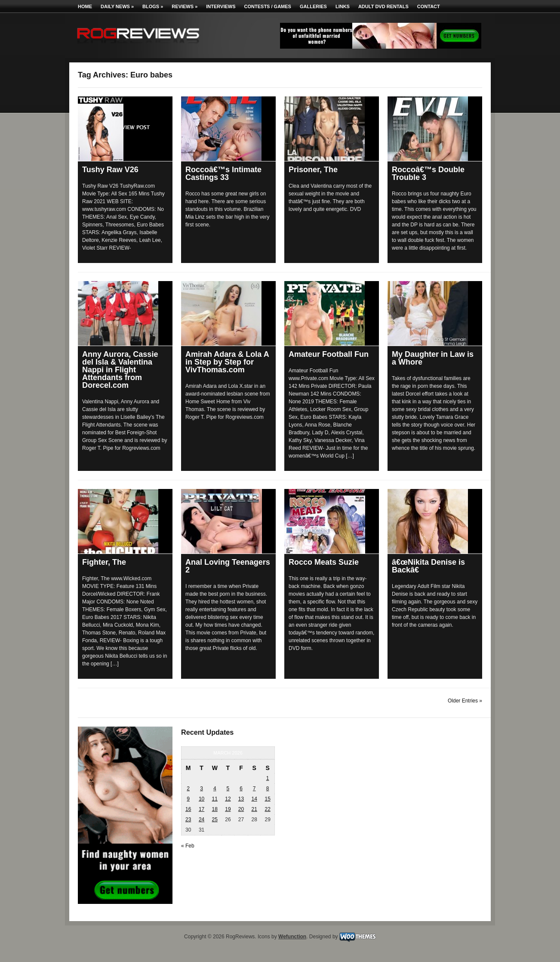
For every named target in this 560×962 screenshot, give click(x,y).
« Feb (188, 846)
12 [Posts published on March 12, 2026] (228, 799)
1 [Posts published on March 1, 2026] (268, 778)
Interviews (221, 6)
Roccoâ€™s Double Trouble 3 (428, 173)
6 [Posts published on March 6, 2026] (241, 789)
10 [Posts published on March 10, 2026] (202, 799)
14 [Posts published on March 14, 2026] (254, 799)
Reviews (185, 6)
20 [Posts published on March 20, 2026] (241, 809)
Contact (429, 6)
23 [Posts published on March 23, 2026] (188, 820)
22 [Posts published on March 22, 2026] (267, 809)
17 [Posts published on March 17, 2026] (202, 809)
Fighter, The (104, 562)
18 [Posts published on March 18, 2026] (215, 809)
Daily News (117, 6)
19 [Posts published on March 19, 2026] (228, 809)
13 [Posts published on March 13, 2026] (241, 799)
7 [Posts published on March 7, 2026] (254, 789)
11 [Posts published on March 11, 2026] (215, 799)
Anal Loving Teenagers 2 (228, 566)
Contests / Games (268, 6)
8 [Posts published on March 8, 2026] (268, 789)
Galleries (313, 6)
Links (343, 6)
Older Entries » (465, 701)
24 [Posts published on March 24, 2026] (202, 820)
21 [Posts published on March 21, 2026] (254, 809)
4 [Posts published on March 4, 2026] (215, 789)
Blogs (153, 6)
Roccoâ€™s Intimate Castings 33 (223, 173)
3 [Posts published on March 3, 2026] (202, 789)
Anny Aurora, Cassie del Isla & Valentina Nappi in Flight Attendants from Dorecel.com (120, 370)
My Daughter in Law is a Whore (433, 358)
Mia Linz (195, 217)
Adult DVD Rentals (383, 6)
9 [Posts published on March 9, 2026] (188, 799)
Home (85, 6)
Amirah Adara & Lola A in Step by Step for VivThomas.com (227, 362)
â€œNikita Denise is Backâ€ (428, 566)
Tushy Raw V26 (110, 170)
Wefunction (292, 937)
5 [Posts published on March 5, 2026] (228, 789)
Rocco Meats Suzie (324, 562)
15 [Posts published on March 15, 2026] (267, 799)
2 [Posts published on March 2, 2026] (188, 789)
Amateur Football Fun (329, 354)
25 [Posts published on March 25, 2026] (215, 820)
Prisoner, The (313, 170)
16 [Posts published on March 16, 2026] (188, 809)
